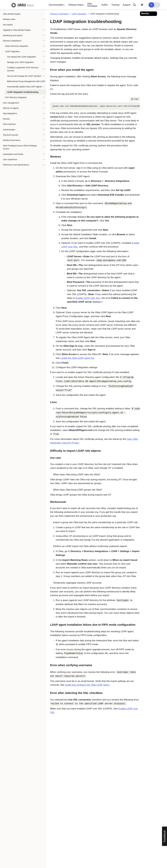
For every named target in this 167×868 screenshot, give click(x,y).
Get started (8, 25)
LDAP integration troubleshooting (23, 92)
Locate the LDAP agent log (77, 358)
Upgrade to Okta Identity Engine (17, 30)
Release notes (9, 19)
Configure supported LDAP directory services (23, 69)
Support (127, 5)
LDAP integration (12, 51)
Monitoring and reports (13, 35)
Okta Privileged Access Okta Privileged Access (20, 147)
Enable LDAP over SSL (88, 298)
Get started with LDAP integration (22, 57)
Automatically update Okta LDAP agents (25, 87)
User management (11, 103)
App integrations (10, 113)
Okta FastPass (9, 124)
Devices (6, 119)
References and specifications (16, 165)
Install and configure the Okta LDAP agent (87, 685)
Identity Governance (12, 140)
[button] (56, 5)
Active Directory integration (17, 46)
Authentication (9, 130)
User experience (10, 159)
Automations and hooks (13, 154)
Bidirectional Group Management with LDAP (26, 81)
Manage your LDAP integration (20, 62)
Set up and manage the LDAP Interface (24, 76)
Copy (135, 99)
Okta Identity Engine (12, 14)
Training (115, 5)
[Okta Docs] (22, 5)
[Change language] (142, 5)
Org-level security (11, 135)
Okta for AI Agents (11, 108)
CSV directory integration (16, 97)
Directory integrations (12, 41)
